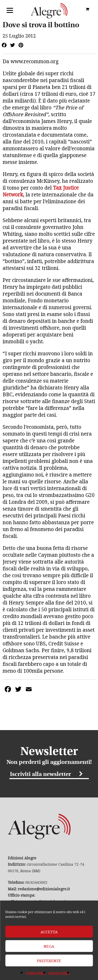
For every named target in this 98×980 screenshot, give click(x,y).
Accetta (49, 932)
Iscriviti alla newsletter (41, 775)
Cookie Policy (36, 973)
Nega (49, 946)
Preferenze (49, 961)
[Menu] (10, 10)
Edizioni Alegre (49, 10)
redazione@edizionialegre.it (44, 889)
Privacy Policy (59, 973)
